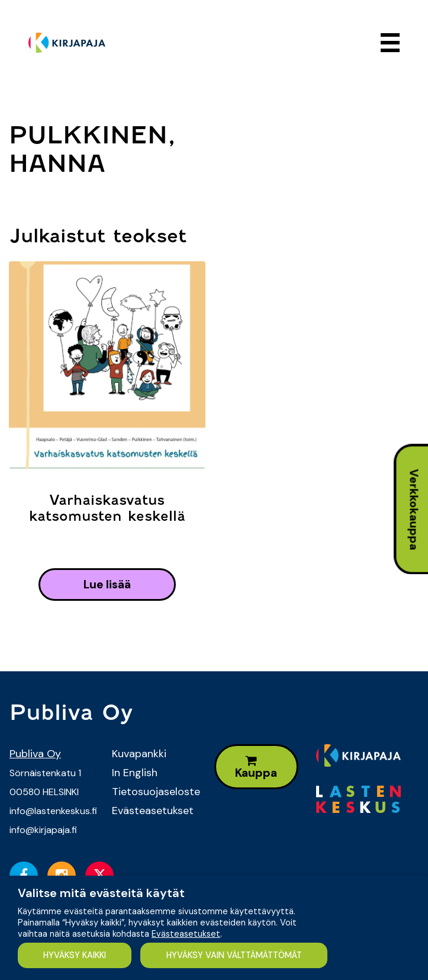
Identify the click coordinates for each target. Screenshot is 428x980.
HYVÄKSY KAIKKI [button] (75, 955)
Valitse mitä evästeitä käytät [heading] (101, 893)
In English (135, 773)
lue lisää (107, 585)
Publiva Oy (35, 754)
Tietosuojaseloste (154, 792)
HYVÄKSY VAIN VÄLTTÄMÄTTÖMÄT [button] (234, 955)
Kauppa (256, 768)
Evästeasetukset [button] (186, 934)
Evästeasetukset (153, 811)
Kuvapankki (139, 754)
